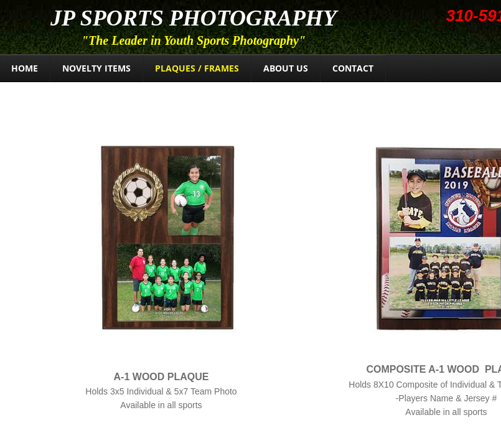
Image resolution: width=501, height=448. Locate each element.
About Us (286, 68)
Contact (353, 68)
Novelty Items (96, 68)
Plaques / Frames (197, 68)
